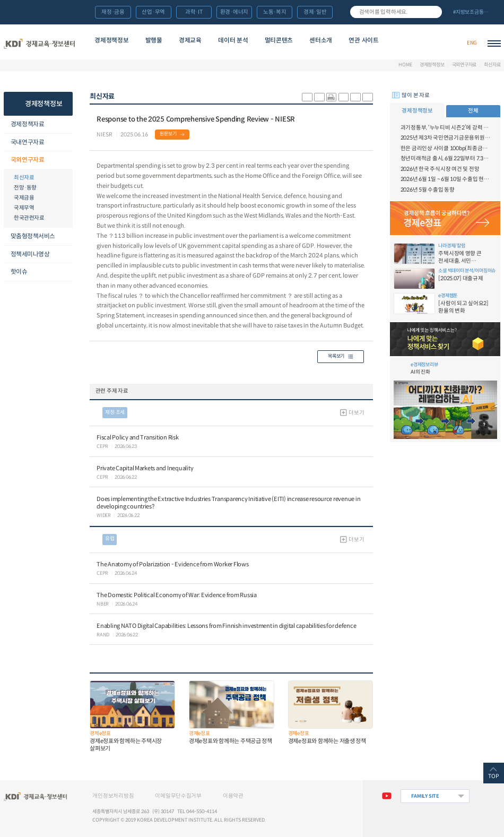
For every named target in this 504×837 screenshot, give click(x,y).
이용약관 (233, 796)
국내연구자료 (28, 142)
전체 (473, 111)
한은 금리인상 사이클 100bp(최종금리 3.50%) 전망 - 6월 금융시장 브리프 (445, 148)
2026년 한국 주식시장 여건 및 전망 (440, 169)
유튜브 (387, 796)
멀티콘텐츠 (279, 40)
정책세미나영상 (30, 254)
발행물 (154, 40)
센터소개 (321, 40)
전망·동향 (25, 188)
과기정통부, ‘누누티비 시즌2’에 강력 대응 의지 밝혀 (445, 128)
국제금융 (24, 198)
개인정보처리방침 (113, 796)
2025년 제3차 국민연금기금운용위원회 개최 (445, 138)
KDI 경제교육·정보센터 (39, 43)
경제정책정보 (111, 40)
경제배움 (416, 44)
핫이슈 (19, 272)
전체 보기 (474, 13)
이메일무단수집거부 (178, 796)
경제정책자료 (28, 124)
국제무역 (24, 208)
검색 (433, 12)
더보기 (356, 413)
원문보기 (168, 134)
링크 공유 (344, 97)
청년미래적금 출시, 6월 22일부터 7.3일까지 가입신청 (445, 158)
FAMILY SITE (425, 796)
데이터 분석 (233, 40)
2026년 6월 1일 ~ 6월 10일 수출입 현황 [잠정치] (445, 179)
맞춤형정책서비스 (33, 236)
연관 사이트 (363, 40)
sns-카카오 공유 (307, 97)
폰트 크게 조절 (355, 97)
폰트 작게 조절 (368, 97)
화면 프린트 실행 (332, 97)
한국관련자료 (29, 218)
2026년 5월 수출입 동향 (428, 190)
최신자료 (492, 65)
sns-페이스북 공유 (319, 97)
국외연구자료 (464, 65)
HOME (405, 65)
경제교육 (190, 40)
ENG (472, 43)
